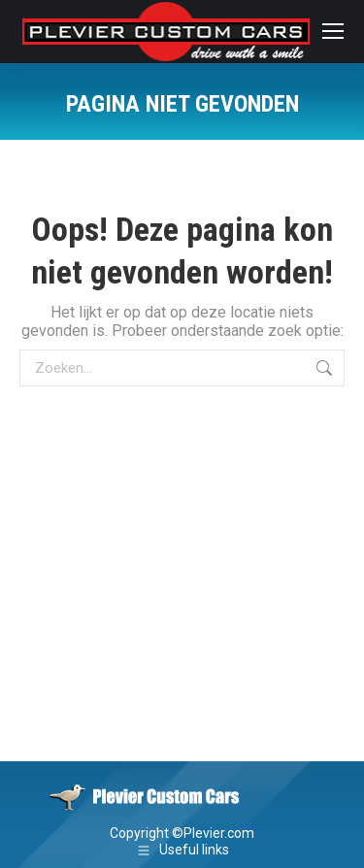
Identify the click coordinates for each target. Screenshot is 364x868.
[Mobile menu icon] (333, 31)
